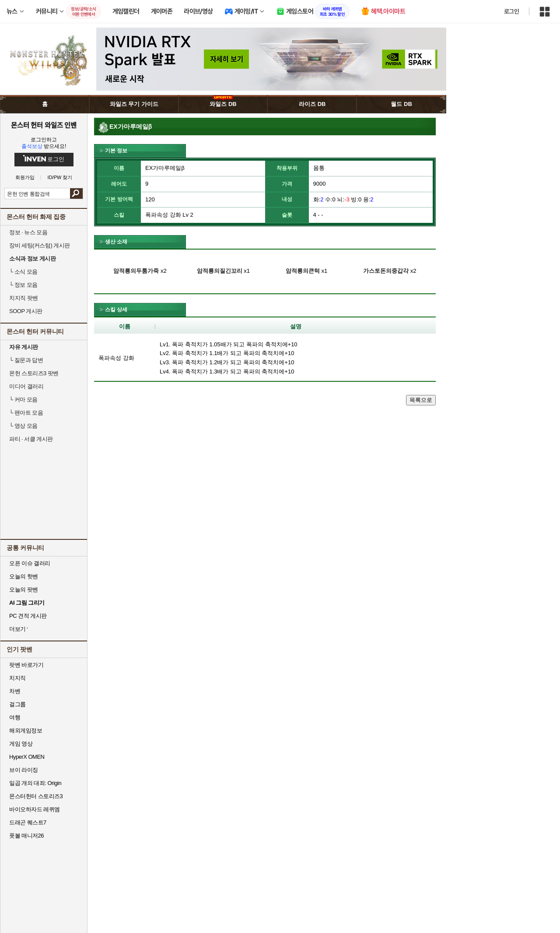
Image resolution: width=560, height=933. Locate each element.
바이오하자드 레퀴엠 (35, 809)
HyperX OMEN (27, 757)
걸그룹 (17, 704)
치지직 (17, 678)
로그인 (511, 11)
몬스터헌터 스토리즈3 (36, 796)
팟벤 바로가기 (26, 665)
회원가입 (25, 178)
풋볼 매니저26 (26, 836)
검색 (76, 194)
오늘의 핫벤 (24, 576)
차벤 (15, 691)
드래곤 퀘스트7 (28, 822)
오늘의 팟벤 (24, 590)
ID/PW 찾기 (60, 178)
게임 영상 (21, 744)
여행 (15, 717)
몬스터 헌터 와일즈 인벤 (44, 125)
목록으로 (421, 400)
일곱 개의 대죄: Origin (35, 783)
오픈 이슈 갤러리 (30, 563)
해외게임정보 (26, 731)
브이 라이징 (24, 770)
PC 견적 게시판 (28, 616)
